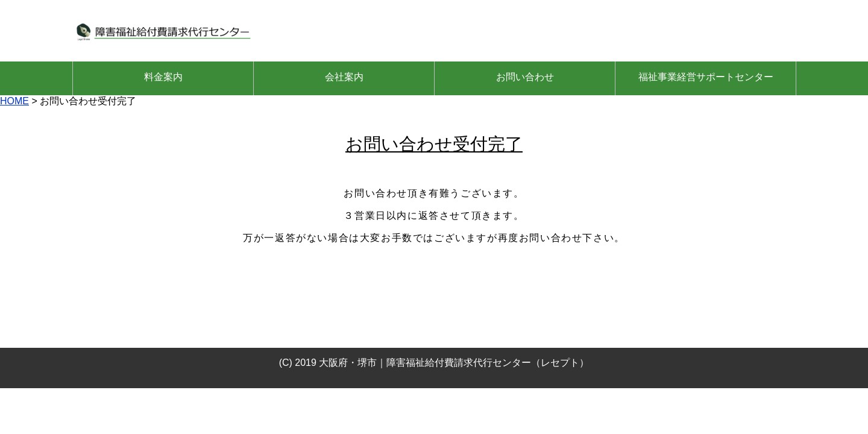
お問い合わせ (525, 77)
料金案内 (163, 77)
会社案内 (344, 77)
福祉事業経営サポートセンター (706, 77)
